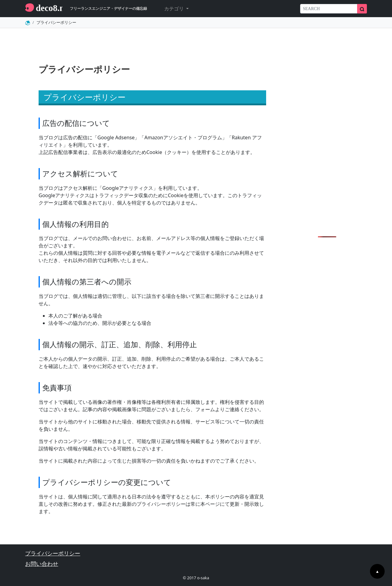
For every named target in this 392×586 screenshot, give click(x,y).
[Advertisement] (327, 135)
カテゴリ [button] (175, 9)
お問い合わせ (42, 564)
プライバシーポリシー (53, 553)
